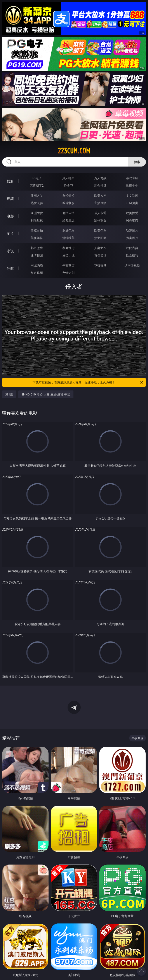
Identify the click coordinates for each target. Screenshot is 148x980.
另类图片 (132, 238)
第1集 (9, 394)
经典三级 (68, 220)
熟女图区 (100, 238)
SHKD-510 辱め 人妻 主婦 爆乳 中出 (46, 394)
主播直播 (100, 203)
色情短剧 (68, 273)
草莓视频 (100, 265)
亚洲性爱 (37, 213)
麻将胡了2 (37, 185)
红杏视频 (37, 273)
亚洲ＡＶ (37, 195)
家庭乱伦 (68, 248)
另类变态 (132, 220)
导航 (10, 268)
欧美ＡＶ (100, 195)
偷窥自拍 (37, 230)
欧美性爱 (132, 213)
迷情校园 (37, 255)
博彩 (10, 181)
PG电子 (37, 178)
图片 (10, 234)
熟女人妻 (37, 203)
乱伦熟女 (100, 220)
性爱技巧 (132, 255)
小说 (10, 251)
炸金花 (68, 185)
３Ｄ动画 (132, 195)
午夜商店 (68, 265)
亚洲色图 (68, 230)
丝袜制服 (68, 203)
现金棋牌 (100, 185)
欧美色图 (100, 230)
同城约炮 (37, 265)
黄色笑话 (100, 255)
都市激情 (37, 248)
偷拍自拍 (68, 213)
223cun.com (74, 151)
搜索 (137, 162)
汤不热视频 (132, 265)
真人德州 (68, 178)
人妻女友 (100, 248)
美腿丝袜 (37, 238)
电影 (10, 216)
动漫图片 (132, 230)
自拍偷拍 (68, 195)
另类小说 (68, 255)
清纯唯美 (68, 238)
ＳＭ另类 (132, 203)
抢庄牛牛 (132, 185)
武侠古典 (132, 248)
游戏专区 (132, 178)
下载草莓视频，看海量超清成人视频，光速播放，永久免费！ (88, 382)
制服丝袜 (37, 220)
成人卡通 (100, 213)
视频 (10, 199)
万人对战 (100, 178)
